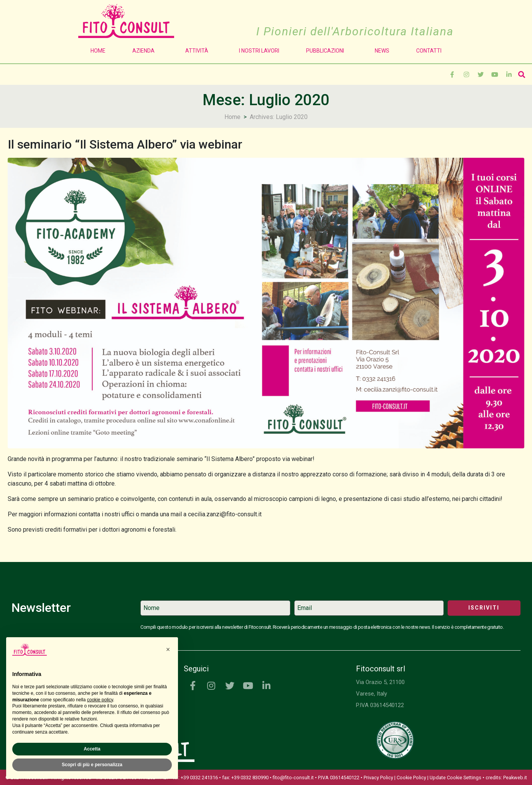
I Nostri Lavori (259, 51)
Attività (199, 51)
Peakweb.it (515, 778)
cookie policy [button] (100, 700)
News (382, 51)
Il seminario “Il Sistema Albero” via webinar (125, 144)
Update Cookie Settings (455, 778)
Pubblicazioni (327, 51)
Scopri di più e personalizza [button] (92, 765)
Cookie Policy (411, 778)
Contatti (429, 51)
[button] (168, 649)
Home (98, 51)
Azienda (145, 51)
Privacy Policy (378, 778)
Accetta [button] (92, 749)
